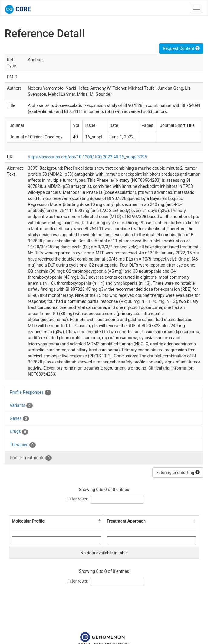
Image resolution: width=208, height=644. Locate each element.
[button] (100, 521)
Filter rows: (78, 499)
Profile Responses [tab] (30, 393)
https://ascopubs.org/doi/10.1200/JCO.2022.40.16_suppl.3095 (87, 157)
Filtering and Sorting (178, 473)
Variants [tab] (21, 406)
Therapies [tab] (23, 445)
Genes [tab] (19, 419)
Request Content (181, 48)
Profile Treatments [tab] (31, 458)
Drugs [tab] (19, 432)
